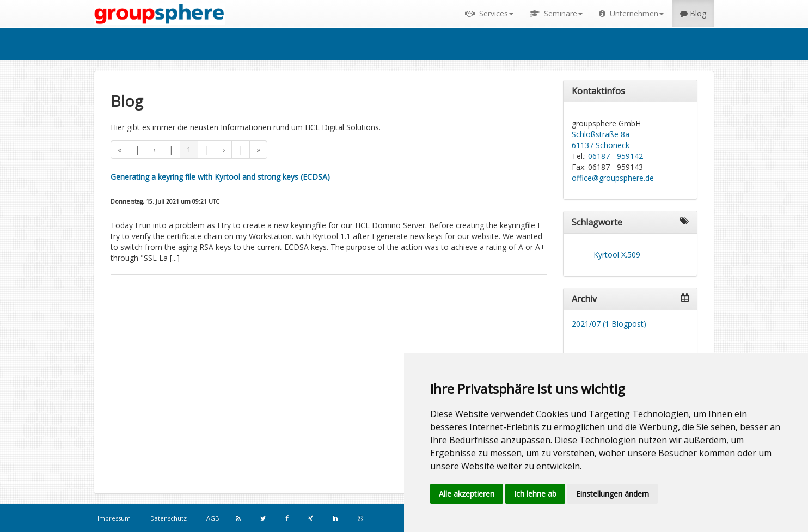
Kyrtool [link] (606, 255)
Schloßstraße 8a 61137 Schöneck (601, 140)
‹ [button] (154, 149)
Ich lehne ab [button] (535, 494)
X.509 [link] (631, 255)
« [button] (120, 149)
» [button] (258, 149)
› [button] (224, 149)
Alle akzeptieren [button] (467, 494)
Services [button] (489, 13)
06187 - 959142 (616, 156)
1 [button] (189, 149)
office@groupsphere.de (613, 178)
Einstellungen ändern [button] (613, 494)
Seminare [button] (556, 13)
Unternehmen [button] (631, 13)
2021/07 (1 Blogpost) (609, 324)
